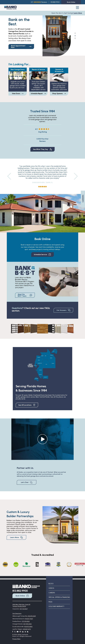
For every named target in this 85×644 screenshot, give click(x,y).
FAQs (50, 602)
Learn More (78, 13)
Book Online (22, 596)
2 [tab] (75, 36)
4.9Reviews (39, 2)
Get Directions (17, 613)
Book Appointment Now (21, 47)
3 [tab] (75, 38)
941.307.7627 (29, 619)
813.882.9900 (55, 2)
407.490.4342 (27, 624)
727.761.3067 (24, 609)
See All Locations (27, 405)
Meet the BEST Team (25, 295)
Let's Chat (27, 482)
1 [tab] (75, 33)
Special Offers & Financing (59, 597)
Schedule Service (42, 254)
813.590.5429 (32, 616)
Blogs (51, 584)
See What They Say (42, 149)
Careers (52, 593)
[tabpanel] (57, 34)
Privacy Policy (16, 639)
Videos (51, 588)
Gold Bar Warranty (56, 606)
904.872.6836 (28, 627)
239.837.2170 (27, 629)
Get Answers (63, 310)
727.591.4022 (26, 621)
